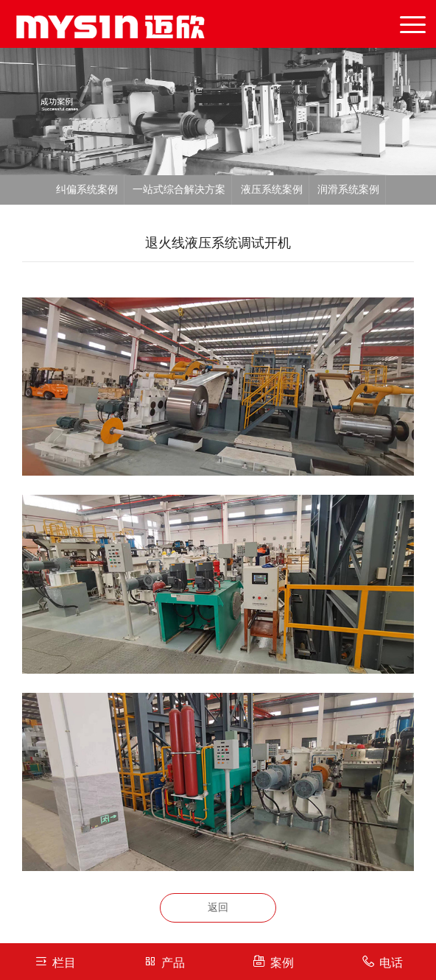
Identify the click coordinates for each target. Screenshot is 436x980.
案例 (273, 961)
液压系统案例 (272, 190)
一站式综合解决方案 (179, 190)
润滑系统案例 (348, 190)
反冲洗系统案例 (217, 219)
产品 (164, 961)
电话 (382, 961)
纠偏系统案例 (87, 190)
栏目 (55, 961)
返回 (218, 907)
